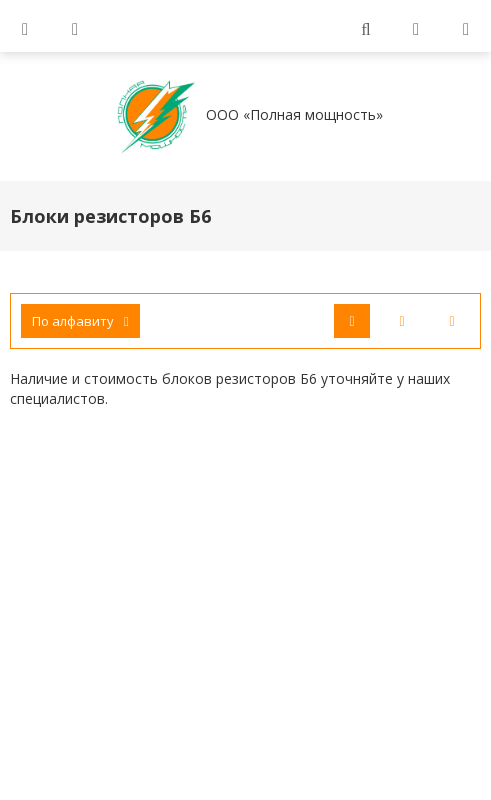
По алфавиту (80, 321)
